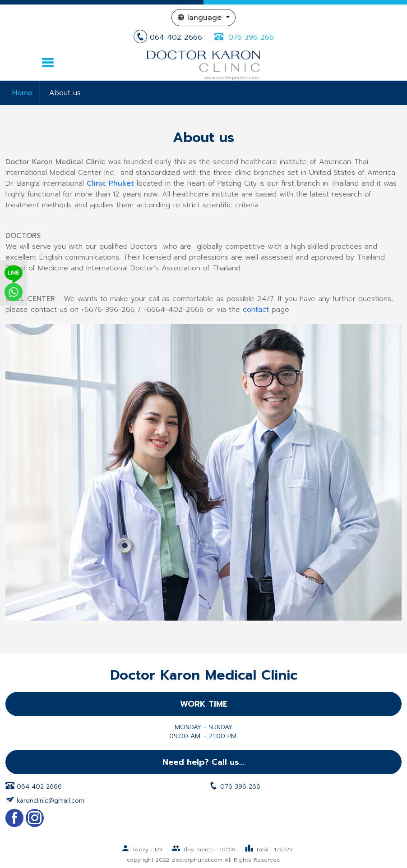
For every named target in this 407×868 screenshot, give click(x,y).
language (201, 18)
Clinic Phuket (110, 183)
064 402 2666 (169, 37)
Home (22, 93)
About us (65, 93)
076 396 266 (243, 37)
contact (256, 310)
